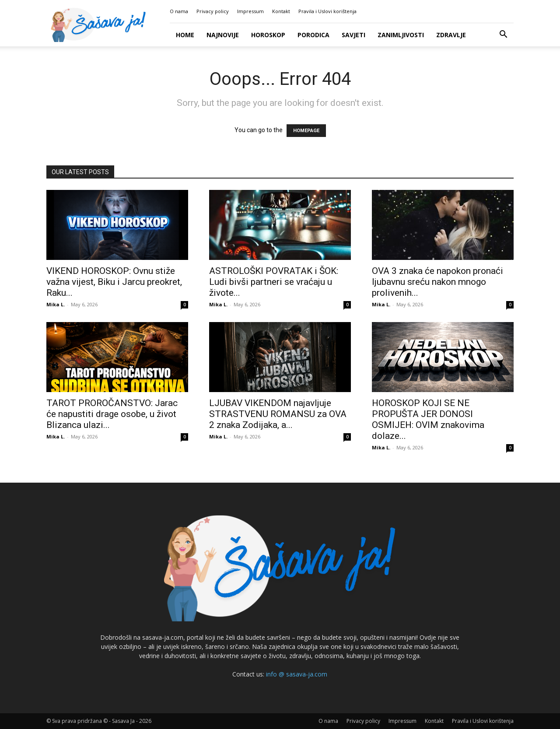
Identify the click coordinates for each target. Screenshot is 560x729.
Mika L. (56, 304)
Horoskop (268, 35)
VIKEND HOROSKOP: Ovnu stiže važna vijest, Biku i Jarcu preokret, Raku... (114, 282)
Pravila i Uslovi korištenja (327, 11)
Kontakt (281, 11)
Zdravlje (451, 35)
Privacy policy (213, 11)
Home (185, 35)
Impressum (250, 11)
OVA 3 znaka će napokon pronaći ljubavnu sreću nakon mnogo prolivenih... (437, 282)
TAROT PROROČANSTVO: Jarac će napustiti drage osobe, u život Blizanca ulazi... (112, 414)
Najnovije (223, 35)
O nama (179, 11)
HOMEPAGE (306, 131)
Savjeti (353, 35)
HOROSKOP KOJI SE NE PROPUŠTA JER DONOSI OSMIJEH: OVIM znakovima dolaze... (428, 419)
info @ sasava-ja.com (297, 674)
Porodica (313, 35)
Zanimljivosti (401, 35)
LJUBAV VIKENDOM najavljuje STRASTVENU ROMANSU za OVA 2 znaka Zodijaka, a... (278, 414)
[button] (503, 35)
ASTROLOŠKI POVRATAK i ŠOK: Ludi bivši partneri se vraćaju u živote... (274, 282)
